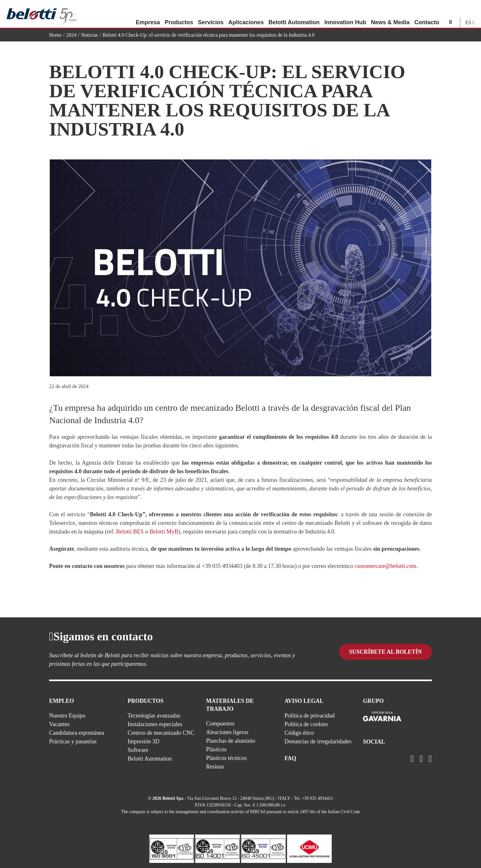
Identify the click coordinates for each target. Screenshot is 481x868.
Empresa (148, 14)
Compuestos (220, 724)
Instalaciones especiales (155, 724)
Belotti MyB (164, 532)
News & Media (390, 14)
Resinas (215, 767)
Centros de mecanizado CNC (161, 733)
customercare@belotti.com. (386, 566)
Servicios (211, 14)
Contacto (427, 14)
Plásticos (216, 749)
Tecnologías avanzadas (154, 716)
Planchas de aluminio (231, 741)
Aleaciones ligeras (227, 732)
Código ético (299, 733)
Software (138, 750)
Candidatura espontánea (77, 733)
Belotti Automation (294, 14)
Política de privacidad (310, 716)
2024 (71, 35)
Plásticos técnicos (226, 758)
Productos (179, 14)
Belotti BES (130, 532)
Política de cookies (306, 724)
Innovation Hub (345, 14)
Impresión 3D (143, 741)
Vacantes (59, 724)
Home (55, 35)
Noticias (89, 35)
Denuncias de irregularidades (318, 741)
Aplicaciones (246, 14)
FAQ (290, 758)
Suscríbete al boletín (385, 652)
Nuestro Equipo (67, 716)
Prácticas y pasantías (73, 741)
